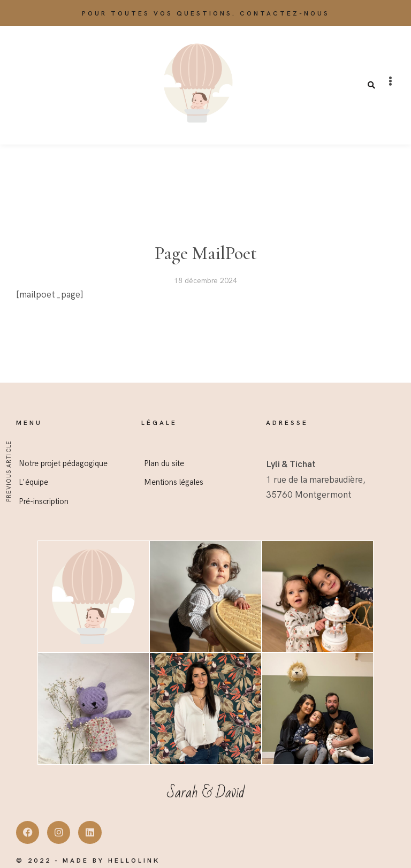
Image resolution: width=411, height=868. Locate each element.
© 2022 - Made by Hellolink (88, 861)
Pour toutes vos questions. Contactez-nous (206, 14)
